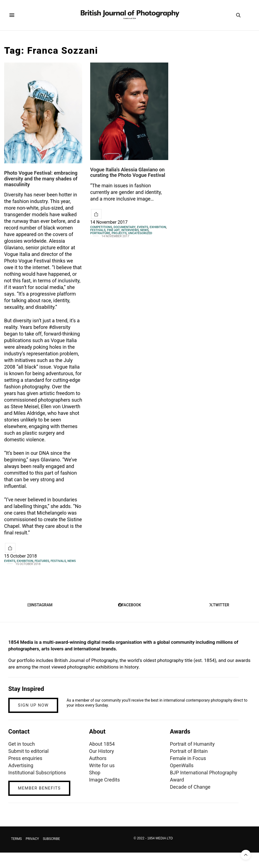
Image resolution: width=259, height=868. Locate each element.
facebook (130, 605)
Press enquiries (25, 758)
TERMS (16, 839)
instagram (40, 605)
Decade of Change (190, 787)
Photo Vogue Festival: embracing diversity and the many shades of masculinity (41, 179)
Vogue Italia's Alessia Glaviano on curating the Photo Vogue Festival (128, 172)
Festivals (58, 561)
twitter (219, 605)
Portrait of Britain (189, 751)
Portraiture (100, 233)
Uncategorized (140, 233)
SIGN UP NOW (33, 705)
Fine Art (114, 230)
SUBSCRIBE (51, 839)
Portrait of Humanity (192, 744)
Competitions (101, 227)
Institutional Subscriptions (37, 773)
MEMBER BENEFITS (39, 788)
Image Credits (105, 780)
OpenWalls (182, 765)
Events (10, 561)
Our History (102, 751)
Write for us (102, 765)
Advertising (21, 765)
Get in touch (22, 744)
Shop (95, 773)
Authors (98, 758)
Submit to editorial (28, 751)
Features (42, 561)
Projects (119, 233)
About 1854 (102, 744)
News (71, 561)
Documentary (125, 227)
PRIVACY (32, 839)
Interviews (130, 230)
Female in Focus (188, 758)
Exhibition (25, 561)
